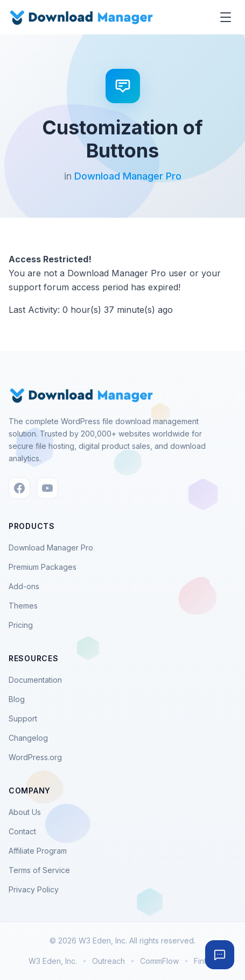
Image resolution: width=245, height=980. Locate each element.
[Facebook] (19, 488)
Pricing (21, 625)
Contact (22, 831)
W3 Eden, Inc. (53, 961)
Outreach (108, 961)
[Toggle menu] (226, 17)
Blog (17, 699)
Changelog (28, 738)
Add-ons (24, 586)
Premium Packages (43, 567)
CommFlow (159, 961)
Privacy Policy (34, 889)
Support (23, 718)
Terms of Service (39, 870)
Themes (23, 606)
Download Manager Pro (128, 176)
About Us (25, 812)
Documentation (35, 680)
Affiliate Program (38, 851)
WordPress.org (35, 757)
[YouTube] (47, 488)
